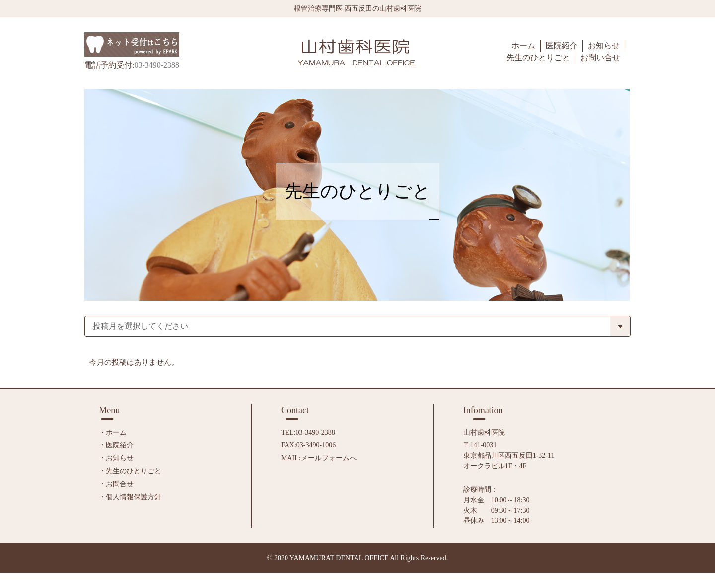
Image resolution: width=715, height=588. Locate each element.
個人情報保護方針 (134, 497)
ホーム (116, 432)
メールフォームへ (329, 458)
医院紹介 (120, 445)
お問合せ (120, 484)
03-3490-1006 (316, 445)
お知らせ (120, 458)
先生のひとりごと (134, 471)
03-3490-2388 (316, 432)
